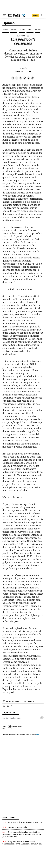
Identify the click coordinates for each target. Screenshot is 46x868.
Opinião (9, 23)
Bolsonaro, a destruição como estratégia (25, 822)
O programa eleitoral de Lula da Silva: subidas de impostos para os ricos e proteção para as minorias (22, 834)
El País (23, 69)
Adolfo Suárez (15, 718)
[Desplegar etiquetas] (42, 718)
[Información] (28, 36)
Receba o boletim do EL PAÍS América (20, 701)
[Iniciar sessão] (42, 15)
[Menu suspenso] (4, 15)
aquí (38, 734)
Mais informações (9, 729)
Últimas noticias (10, 818)
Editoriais (14, 29)
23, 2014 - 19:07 (23, 72)
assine (35, 15)
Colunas (22, 29)
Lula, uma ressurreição (17, 827)
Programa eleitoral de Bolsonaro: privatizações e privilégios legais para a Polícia (22, 843)
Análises (38, 29)
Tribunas (30, 29)
